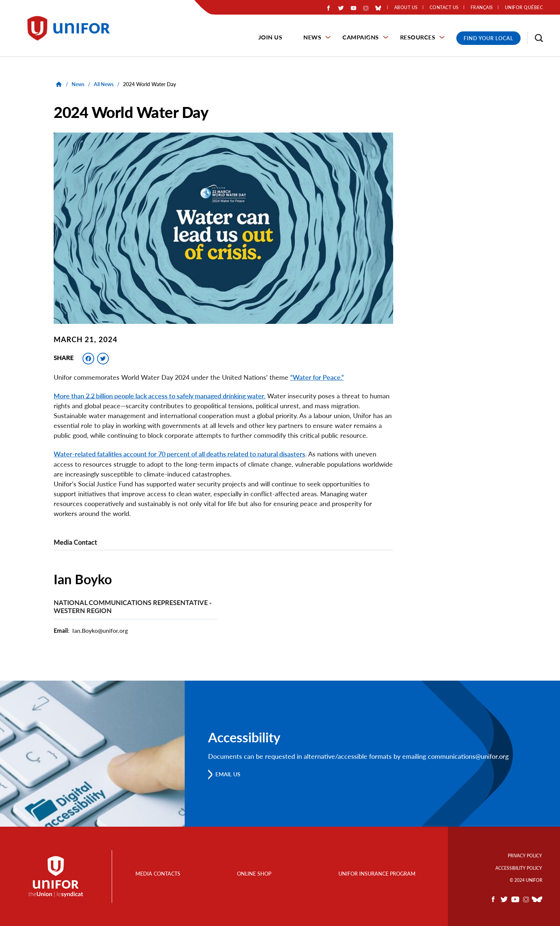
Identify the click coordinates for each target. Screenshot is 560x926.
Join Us (271, 37)
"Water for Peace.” (317, 377)
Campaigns (361, 37)
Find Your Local (488, 38)
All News (104, 84)
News (312, 37)
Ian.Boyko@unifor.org (100, 630)
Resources (418, 37)
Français (482, 8)
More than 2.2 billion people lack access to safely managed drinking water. (160, 396)
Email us (229, 774)
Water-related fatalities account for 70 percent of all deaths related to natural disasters (179, 454)
